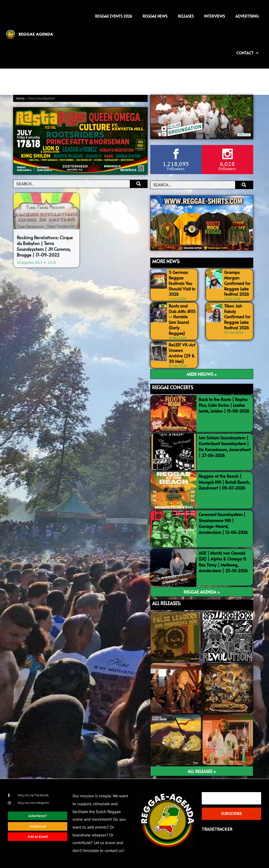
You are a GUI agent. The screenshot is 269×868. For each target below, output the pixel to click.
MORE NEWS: (166, 261)
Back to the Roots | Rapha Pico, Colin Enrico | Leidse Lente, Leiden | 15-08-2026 (224, 405)
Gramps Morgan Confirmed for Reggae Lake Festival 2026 (237, 283)
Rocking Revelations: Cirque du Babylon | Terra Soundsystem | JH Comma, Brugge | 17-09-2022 (45, 246)
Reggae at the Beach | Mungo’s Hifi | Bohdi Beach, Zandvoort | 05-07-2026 (224, 482)
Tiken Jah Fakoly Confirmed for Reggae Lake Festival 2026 (237, 317)
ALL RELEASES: (166, 603)
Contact (247, 53)
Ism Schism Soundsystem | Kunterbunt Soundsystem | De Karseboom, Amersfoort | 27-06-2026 (225, 446)
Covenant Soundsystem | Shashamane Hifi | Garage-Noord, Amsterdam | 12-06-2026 (223, 523)
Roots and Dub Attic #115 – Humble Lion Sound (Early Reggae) (182, 319)
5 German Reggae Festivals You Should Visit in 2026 (182, 283)
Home (20, 99)
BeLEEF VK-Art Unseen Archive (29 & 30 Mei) (182, 353)
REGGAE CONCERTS (173, 387)
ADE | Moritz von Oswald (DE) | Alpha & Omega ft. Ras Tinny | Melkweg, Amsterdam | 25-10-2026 (223, 562)
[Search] (139, 184)
